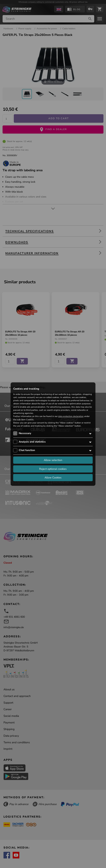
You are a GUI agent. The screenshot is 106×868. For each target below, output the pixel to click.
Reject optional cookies (53, 469)
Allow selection (53, 460)
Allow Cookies (53, 478)
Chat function (27, 450)
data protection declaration (71, 416)
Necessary (25, 433)
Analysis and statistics (32, 442)
